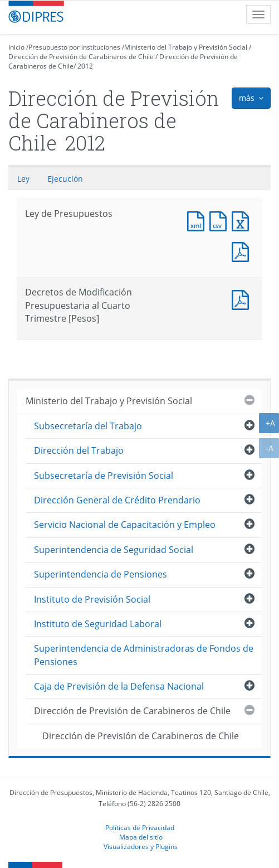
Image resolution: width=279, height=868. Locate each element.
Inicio (16, 47)
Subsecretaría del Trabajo (88, 426)
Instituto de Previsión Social (92, 599)
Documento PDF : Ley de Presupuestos (243, 251)
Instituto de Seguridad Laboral (98, 624)
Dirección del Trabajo (79, 450)
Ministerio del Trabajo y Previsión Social (186, 47)
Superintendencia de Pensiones (101, 574)
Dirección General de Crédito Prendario (117, 500)
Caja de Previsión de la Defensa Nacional (119, 686)
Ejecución (65, 179)
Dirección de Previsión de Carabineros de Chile (81, 57)
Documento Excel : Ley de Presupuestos (243, 220)
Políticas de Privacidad (140, 827)
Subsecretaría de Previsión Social (104, 476)
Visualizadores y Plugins (141, 846)
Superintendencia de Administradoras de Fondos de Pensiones (144, 655)
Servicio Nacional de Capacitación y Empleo (125, 525)
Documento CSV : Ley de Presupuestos (221, 220)
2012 (85, 66)
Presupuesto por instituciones (74, 47)
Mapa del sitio (141, 837)
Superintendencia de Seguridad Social (114, 550)
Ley (23, 179)
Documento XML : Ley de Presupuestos (198, 220)
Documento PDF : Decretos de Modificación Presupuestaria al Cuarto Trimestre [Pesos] (243, 299)
